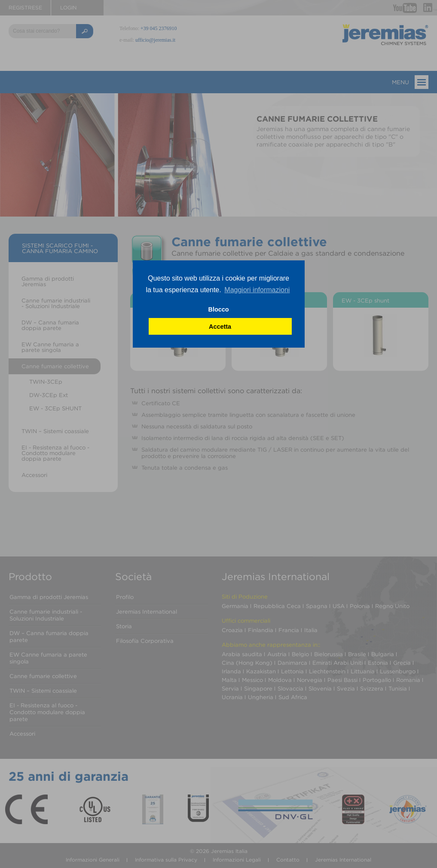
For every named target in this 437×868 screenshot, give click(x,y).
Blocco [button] (219, 309)
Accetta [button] (220, 327)
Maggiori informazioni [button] (257, 290)
